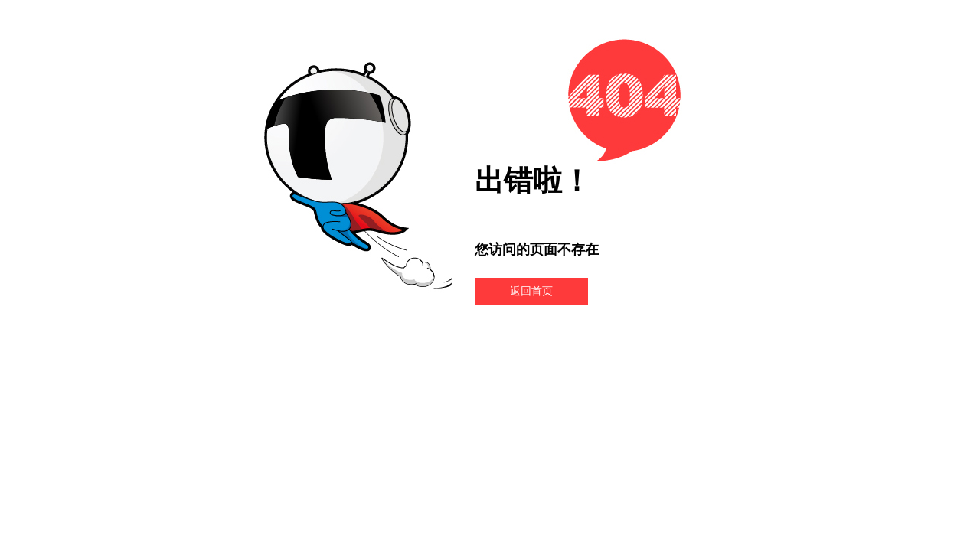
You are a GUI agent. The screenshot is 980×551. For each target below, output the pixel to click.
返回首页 (531, 291)
